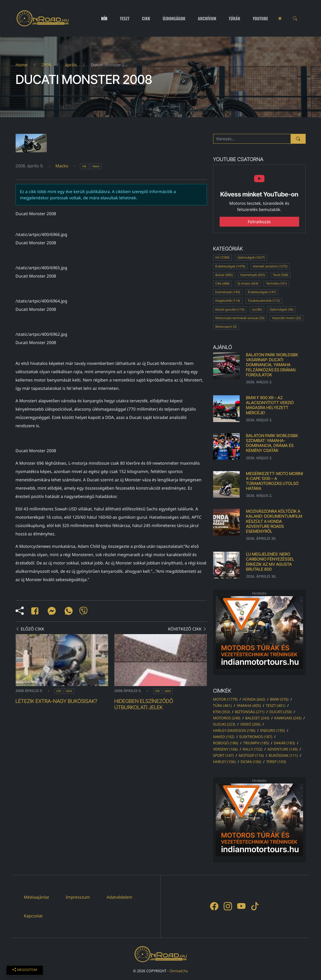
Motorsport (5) (226, 327)
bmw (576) (279, 699)
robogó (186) (226, 743)
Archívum (207, 18)
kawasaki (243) (288, 718)
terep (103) (276, 762)
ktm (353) (222, 712)
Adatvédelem (119, 897)
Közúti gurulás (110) (230, 309)
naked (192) (224, 737)
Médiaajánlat (37, 897)
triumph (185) (256, 743)
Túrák (234, 18)
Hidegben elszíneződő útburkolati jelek (144, 704)
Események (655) (253, 275)
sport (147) (224, 756)
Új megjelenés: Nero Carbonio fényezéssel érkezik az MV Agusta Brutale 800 (270, 562)
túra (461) (222, 706)
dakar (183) (284, 743)
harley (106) (224, 762)
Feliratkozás (259, 222)
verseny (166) (225, 749)
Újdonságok (174, 18)
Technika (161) (276, 283)
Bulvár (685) (224, 275)
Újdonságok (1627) (251, 257)
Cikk (146, 18)
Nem (96, 166)
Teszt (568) (281, 275)
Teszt (125, 18)
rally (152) (253, 749)
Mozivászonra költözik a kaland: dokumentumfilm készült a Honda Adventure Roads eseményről (274, 521)
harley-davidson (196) (234, 731)
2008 (46, 65)
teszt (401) (275, 706)
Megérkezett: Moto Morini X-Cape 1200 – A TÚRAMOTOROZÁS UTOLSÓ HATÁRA (274, 481)
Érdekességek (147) (262, 292)
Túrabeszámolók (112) (264, 301)
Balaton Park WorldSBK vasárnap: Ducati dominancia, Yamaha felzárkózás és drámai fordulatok (272, 365)
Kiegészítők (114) (228, 301)
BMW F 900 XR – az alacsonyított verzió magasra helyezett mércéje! (270, 405)
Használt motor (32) (287, 318)
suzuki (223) (224, 724)
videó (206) (250, 724)
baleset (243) (257, 718)
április (71, 65)
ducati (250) (280, 712)
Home (22, 65)
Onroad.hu (179, 971)
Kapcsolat (33, 916)
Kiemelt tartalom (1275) (270, 266)
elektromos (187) (256, 737)
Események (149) (228, 292)
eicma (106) (251, 762)
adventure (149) (282, 749)
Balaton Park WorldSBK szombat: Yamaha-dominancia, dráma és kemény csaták (272, 443)
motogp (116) (251, 756)
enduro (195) (273, 731)
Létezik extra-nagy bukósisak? (57, 701)
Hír (104, 18)
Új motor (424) (248, 283)
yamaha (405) (249, 706)
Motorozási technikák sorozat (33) (240, 318)
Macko (62, 166)
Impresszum (78, 897)
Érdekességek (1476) (230, 266)
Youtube (260, 18)
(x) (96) (257, 309)
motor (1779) (225, 699)
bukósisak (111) (283, 756)
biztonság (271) (250, 712)
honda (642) (254, 699)
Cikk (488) (222, 283)
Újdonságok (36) (281, 309)
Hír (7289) (222, 257)
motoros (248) (227, 718)
